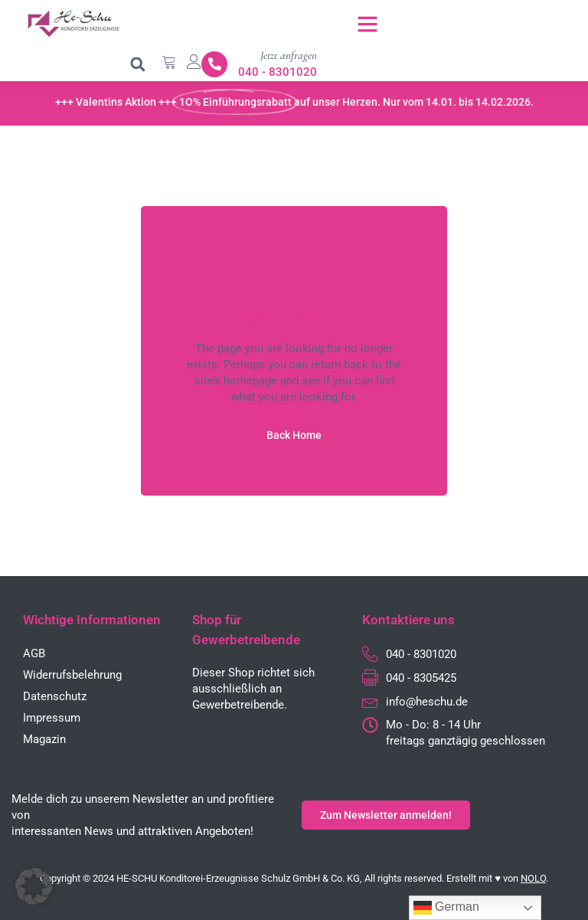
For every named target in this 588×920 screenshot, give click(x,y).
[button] (367, 24)
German (446, 908)
